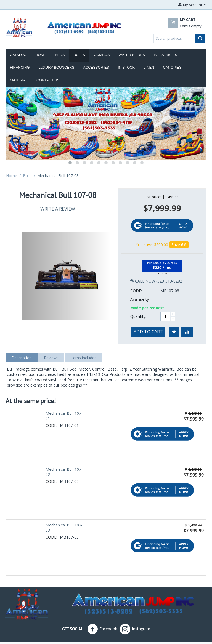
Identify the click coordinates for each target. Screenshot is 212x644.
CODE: (136, 271)
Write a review (58, 209)
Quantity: (138, 297)
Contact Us (48, 80)
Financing (20, 67)
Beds (60, 55)
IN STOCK (126, 67)
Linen (149, 67)
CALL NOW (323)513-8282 (156, 262)
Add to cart (148, 312)
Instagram (135, 619)
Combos (102, 55)
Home (41, 55)
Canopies (172, 67)
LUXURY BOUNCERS (57, 67)
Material (19, 80)
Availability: (140, 280)
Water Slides (132, 55)
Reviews (51, 348)
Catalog (18, 55)
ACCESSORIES (96, 67)
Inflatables (165, 55)
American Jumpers (76, 638)
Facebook (102, 619)
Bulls (79, 55)
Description (22, 348)
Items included (84, 348)
